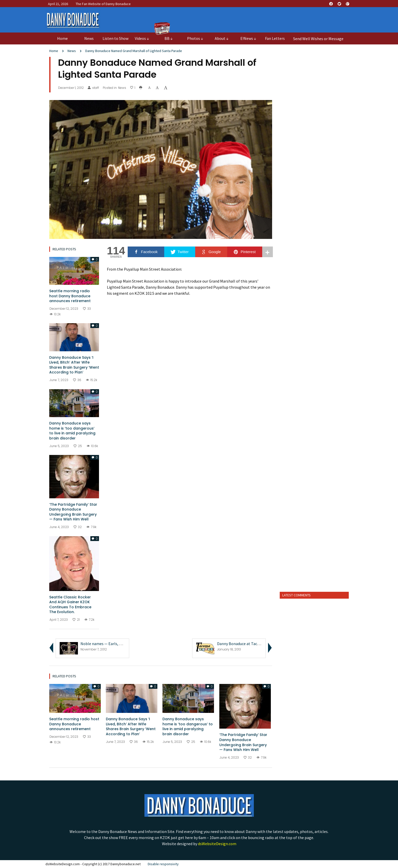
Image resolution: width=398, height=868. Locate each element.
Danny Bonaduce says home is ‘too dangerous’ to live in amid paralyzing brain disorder (72, 431)
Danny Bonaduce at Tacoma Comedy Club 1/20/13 (260, 644)
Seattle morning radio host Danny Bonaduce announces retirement (70, 296)
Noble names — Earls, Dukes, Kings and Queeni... (122, 644)
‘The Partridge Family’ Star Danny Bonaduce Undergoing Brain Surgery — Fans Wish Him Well (73, 512)
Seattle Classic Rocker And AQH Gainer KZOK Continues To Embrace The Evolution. (70, 605)
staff (93, 88)
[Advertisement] (314, 508)
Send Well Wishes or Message (318, 39)
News (72, 51)
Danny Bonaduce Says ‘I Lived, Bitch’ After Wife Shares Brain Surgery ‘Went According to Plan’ (74, 365)
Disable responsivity (163, 864)
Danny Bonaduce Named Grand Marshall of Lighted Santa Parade (134, 51)
